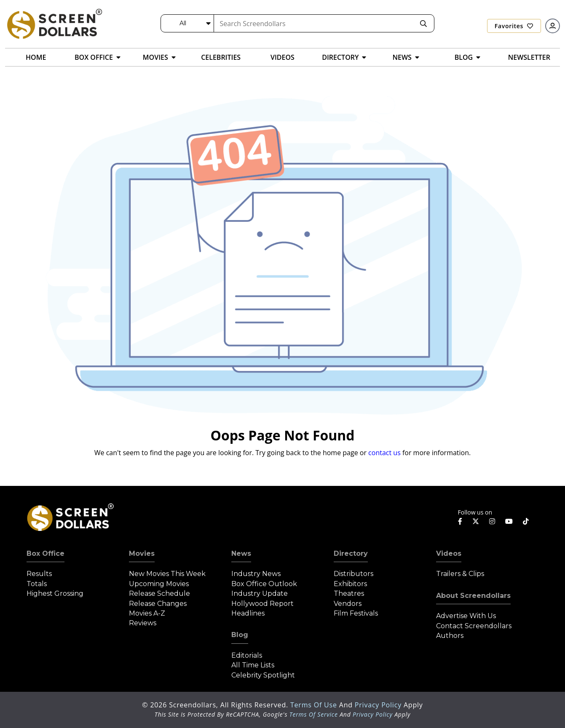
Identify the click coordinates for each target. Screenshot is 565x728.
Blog (240, 635)
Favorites (514, 26)
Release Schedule (159, 593)
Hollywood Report (262, 604)
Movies (142, 553)
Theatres (349, 593)
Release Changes (158, 604)
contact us (384, 453)
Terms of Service (314, 714)
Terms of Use (315, 705)
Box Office (46, 553)
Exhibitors (350, 584)
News (241, 553)
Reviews (143, 623)
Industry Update (260, 593)
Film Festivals (356, 613)
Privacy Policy (379, 705)
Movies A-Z (147, 613)
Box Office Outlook (264, 584)
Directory (351, 553)
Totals (37, 584)
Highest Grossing (55, 593)
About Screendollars (473, 596)
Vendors (348, 604)
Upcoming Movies (159, 584)
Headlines (248, 613)
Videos (449, 553)
